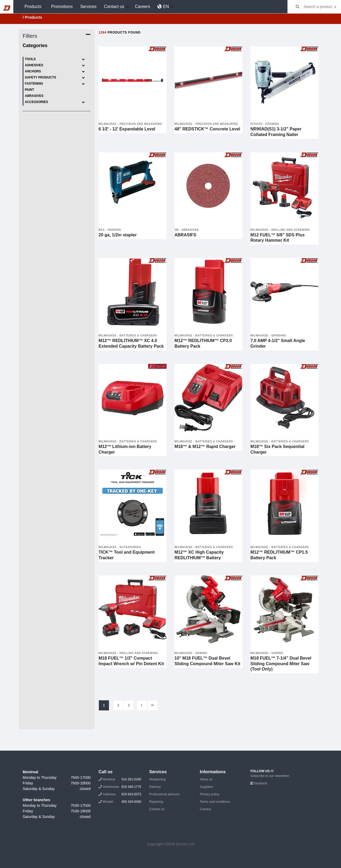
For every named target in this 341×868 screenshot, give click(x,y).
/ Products (32, 17)
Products (33, 7)
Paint (29, 90)
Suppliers (206, 787)
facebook (259, 783)
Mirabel (120, 802)
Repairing (156, 802)
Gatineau (120, 794)
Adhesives (55, 66)
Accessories (55, 102)
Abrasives (34, 96)
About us (206, 779)
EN (163, 7)
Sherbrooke (120, 787)
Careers (143, 7)
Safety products (55, 78)
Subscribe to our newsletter (270, 776)
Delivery (155, 787)
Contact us (114, 7)
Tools (55, 59)
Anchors (55, 72)
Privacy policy (210, 794)
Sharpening (157, 779)
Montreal (120, 779)
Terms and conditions (215, 802)
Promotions (62, 7)
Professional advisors (164, 794)
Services (88, 7)
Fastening (55, 84)
